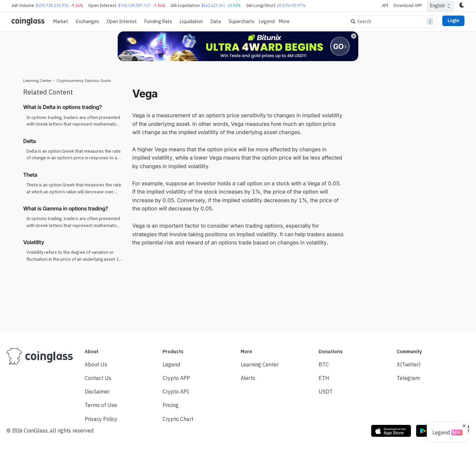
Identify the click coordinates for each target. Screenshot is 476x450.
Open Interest (122, 21)
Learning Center (37, 80)
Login (453, 20)
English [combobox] (437, 6)
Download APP (408, 5)
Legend (267, 21)
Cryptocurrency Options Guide (84, 80)
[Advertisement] (402, 186)
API (385, 5)
